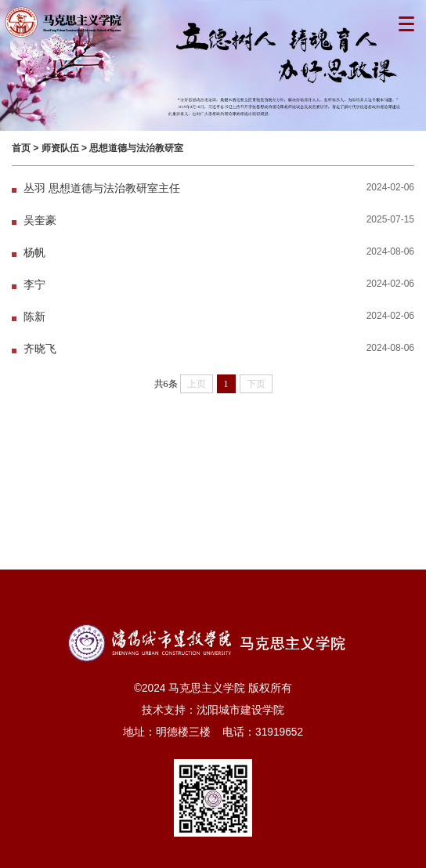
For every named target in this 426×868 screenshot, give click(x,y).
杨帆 (34, 253)
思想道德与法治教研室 (136, 148)
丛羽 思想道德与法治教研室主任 (102, 188)
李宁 (34, 285)
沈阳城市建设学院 (240, 710)
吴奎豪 (40, 221)
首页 (21, 148)
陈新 (34, 317)
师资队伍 (60, 148)
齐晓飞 (40, 349)
